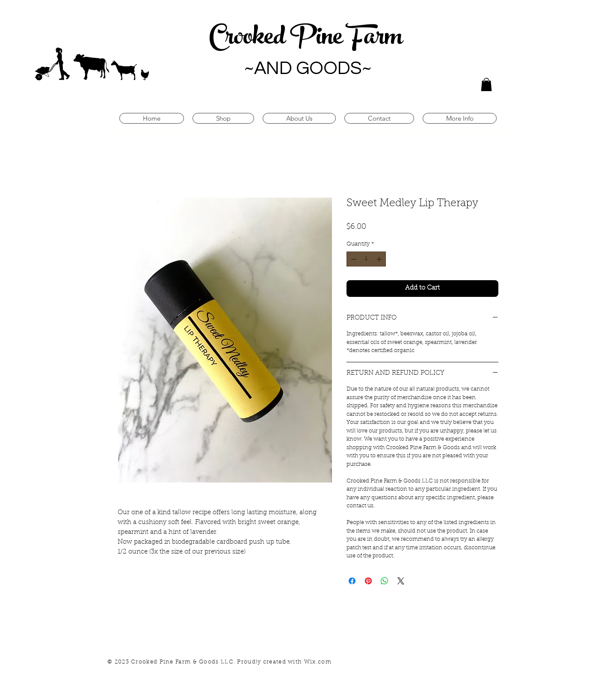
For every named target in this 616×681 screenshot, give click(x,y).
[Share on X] (401, 581)
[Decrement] (353, 259)
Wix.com (318, 662)
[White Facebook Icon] (492, 662)
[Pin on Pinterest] (368, 581)
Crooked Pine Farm (308, 39)
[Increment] (380, 259)
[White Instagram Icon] (477, 662)
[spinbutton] (366, 259)
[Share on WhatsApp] (385, 581)
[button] (486, 84)
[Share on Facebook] (352, 581)
